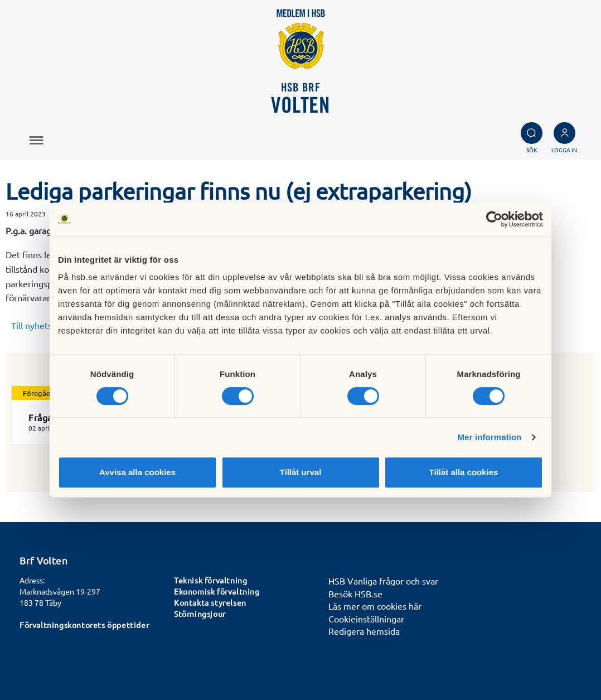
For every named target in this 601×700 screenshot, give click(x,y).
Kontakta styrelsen (210, 602)
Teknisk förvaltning (210, 580)
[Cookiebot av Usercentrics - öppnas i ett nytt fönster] (494, 219)
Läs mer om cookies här (375, 606)
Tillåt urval (301, 472)
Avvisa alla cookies (137, 472)
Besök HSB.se (355, 593)
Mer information (490, 437)
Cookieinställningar (366, 619)
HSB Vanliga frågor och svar (383, 581)
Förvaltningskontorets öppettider (84, 625)
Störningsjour (200, 614)
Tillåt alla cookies (464, 472)
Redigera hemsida (364, 631)
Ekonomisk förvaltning (217, 591)
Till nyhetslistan (42, 325)
